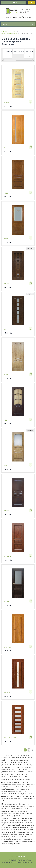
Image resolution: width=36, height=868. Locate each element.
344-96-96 (11, 17)
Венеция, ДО (8, 602)
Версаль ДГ (8, 647)
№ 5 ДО (6, 239)
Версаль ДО (8, 692)
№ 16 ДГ (6, 511)
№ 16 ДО (6, 465)
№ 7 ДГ (6, 375)
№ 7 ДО (6, 420)
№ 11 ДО (6, 329)
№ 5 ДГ (6, 193)
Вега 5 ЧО (7, 102)
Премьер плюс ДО (10, 738)
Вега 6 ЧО (7, 148)
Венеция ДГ (8, 556)
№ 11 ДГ (6, 284)
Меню (14, 3)
